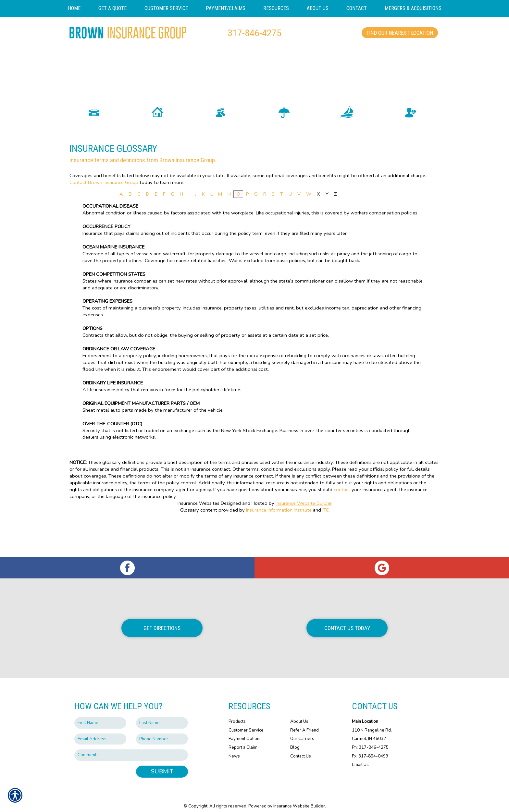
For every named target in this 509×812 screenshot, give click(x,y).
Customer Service (246, 724)
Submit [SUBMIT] (162, 765)
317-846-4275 (255, 33)
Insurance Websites (199, 532)
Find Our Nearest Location (400, 33)
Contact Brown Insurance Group (104, 211)
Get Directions (162, 622)
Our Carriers (302, 732)
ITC (326, 539)
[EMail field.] (100, 733)
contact (342, 519)
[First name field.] (100, 716)
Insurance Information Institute (279, 539)
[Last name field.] (162, 716)
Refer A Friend (304, 724)
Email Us (360, 758)
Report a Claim (243, 741)
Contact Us (301, 749)
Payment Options (245, 732)
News (234, 749)
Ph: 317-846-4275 (370, 741)
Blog (295, 741)
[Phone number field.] (162, 733)
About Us (299, 715)
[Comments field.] (131, 749)
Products (237, 715)
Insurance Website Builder (304, 532)
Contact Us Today (347, 622)
